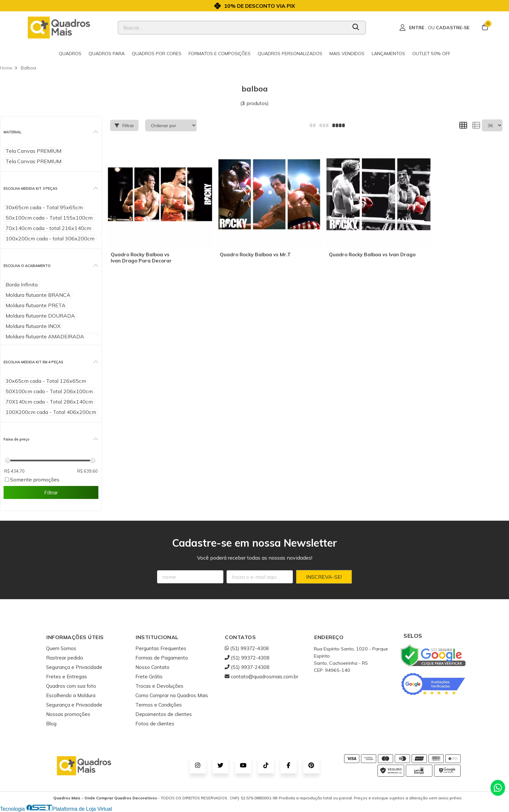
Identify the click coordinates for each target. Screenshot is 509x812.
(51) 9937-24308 (247, 667)
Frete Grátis (149, 677)
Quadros (70, 54)
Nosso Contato (152, 667)
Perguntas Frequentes (161, 648)
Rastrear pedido (65, 658)
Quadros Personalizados (290, 54)
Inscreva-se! (324, 577)
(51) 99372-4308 (247, 648)
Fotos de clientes (155, 724)
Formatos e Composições (220, 54)
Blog (51, 724)
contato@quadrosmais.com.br (261, 677)
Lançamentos (388, 54)
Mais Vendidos (347, 54)
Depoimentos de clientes (164, 714)
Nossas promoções (68, 714)
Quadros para (107, 54)
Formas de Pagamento (162, 658)
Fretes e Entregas (67, 677)
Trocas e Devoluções (159, 686)
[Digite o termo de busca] (233, 28)
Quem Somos (61, 648)
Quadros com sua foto (71, 686)
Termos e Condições (159, 705)
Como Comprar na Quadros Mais (172, 695)
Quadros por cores (157, 54)
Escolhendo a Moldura (71, 695)
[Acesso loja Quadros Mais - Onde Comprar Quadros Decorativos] (434, 28)
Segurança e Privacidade (74, 667)
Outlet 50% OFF (431, 54)
